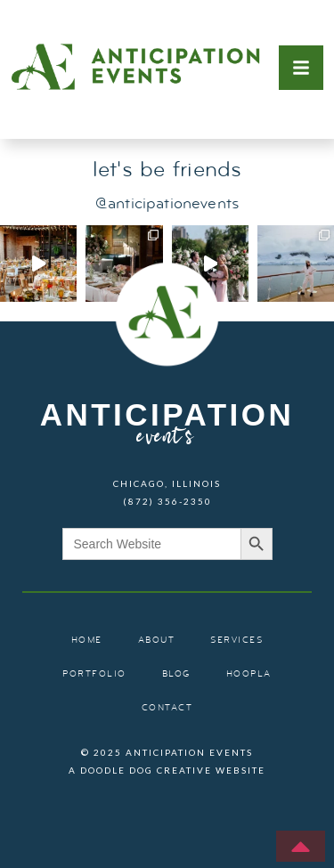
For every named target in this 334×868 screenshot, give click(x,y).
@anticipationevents (167, 204)
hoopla (249, 674)
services (236, 641)
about (157, 641)
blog (176, 674)
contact (167, 708)
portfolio (94, 674)
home (87, 641)
